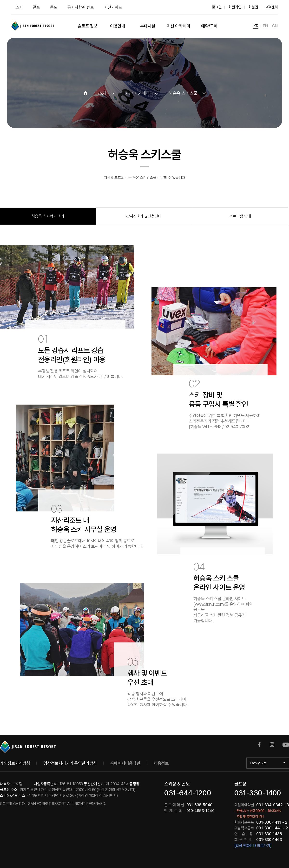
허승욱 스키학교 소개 (48, 216)
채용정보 (161, 763)
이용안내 (118, 26)
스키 (19, 7)
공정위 (134, 784)
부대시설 (148, 26)
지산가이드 (113, 7)
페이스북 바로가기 (259, 745)
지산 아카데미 (179, 26)
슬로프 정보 (88, 26)
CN (275, 26)
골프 (36, 7)
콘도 (54, 7)
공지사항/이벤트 (81, 7)
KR (256, 26)
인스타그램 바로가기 (272, 745)
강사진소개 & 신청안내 (144, 216)
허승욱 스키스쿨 (183, 93)
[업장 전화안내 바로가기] (253, 846)
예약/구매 (209, 26)
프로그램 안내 (240, 216)
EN (265, 26)
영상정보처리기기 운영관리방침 (70, 763)
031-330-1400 (258, 793)
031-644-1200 (188, 793)
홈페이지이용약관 (125, 763)
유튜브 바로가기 (286, 745)
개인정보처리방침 (15, 763)
